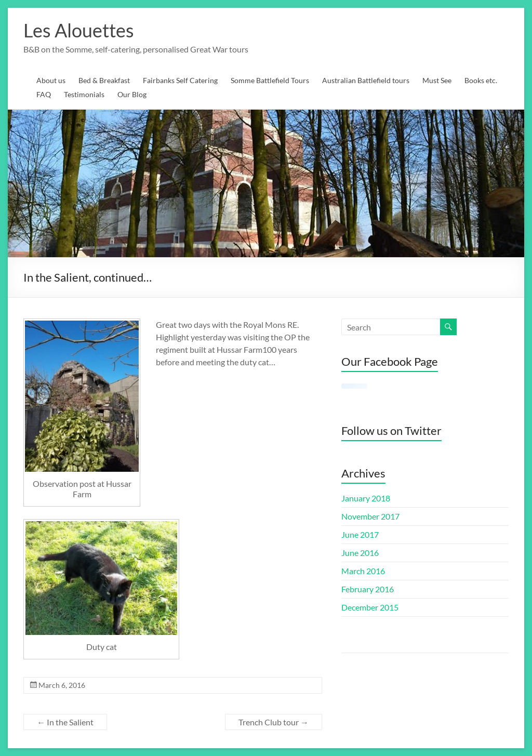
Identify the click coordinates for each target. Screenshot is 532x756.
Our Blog (132, 94)
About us (51, 80)
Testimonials (84, 94)
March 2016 (363, 571)
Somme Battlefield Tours (270, 80)
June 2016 (360, 553)
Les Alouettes (79, 30)
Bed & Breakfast (104, 80)
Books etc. (481, 80)
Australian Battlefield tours (366, 80)
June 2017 (360, 534)
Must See (437, 80)
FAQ (44, 94)
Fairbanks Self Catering (180, 80)
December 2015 (370, 607)
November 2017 (370, 516)
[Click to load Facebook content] (354, 386)
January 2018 (366, 498)
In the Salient (65, 722)
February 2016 (368, 589)
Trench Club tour (274, 722)
